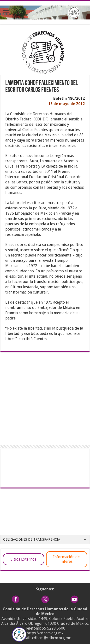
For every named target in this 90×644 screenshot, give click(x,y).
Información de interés (66, 559)
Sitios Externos (23, 559)
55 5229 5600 (54, 628)
